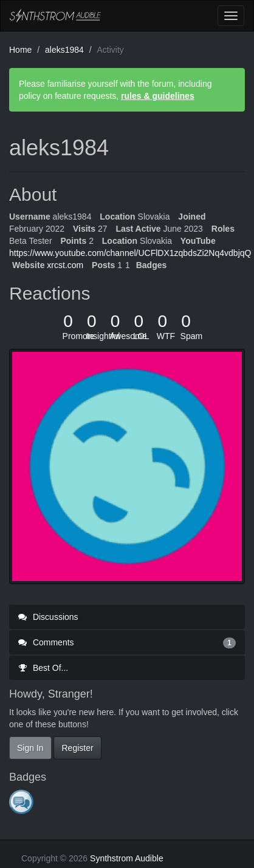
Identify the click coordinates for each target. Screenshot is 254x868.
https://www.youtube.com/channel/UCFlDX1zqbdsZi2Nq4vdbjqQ (130, 253)
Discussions (48, 617)
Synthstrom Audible (55, 16)
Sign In (30, 748)
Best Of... (43, 668)
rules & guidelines (158, 96)
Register (77, 748)
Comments (127, 642)
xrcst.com (65, 265)
